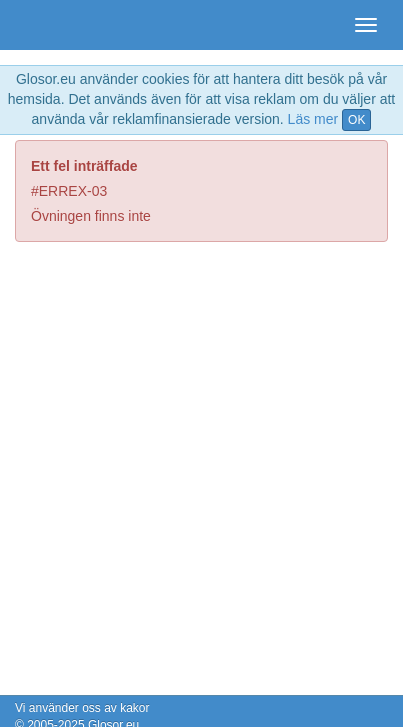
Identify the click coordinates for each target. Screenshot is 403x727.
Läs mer (313, 119)
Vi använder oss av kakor (82, 708)
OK (356, 120)
